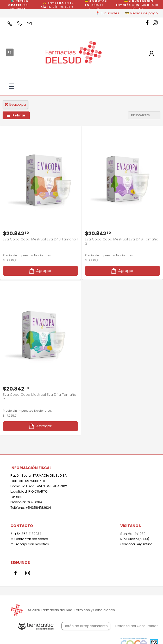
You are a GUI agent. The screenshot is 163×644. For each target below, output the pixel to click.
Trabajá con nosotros (30, 544)
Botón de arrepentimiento (86, 626)
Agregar (40, 271)
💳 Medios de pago (141, 13)
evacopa (15, 104)
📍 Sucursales (107, 13)
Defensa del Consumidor (137, 626)
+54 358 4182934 (26, 534)
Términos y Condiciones (94, 610)
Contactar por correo (29, 539)
